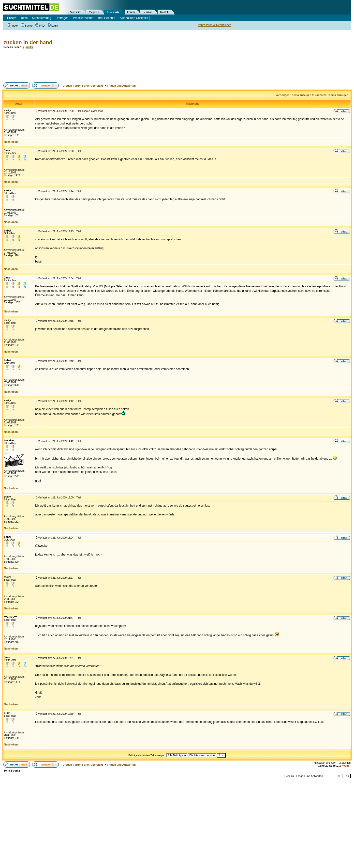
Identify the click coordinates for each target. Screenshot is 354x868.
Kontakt (165, 12)
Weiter (29, 47)
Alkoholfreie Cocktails (134, 18)
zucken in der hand (28, 42)
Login (53, 26)
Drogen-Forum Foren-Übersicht (83, 86)
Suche (27, 26)
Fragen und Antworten (121, 86)
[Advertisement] (92, 65)
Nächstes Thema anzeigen (331, 95)
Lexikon (147, 12)
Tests (24, 18)
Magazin (94, 12)
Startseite (76, 12)
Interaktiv (113, 12)
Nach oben (11, 142)
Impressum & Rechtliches (215, 25)
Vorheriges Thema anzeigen (293, 95)
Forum (131, 12)
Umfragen (62, 18)
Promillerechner (83, 18)
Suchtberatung (42, 18)
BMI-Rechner (107, 18)
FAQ (40, 26)
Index (13, 26)
